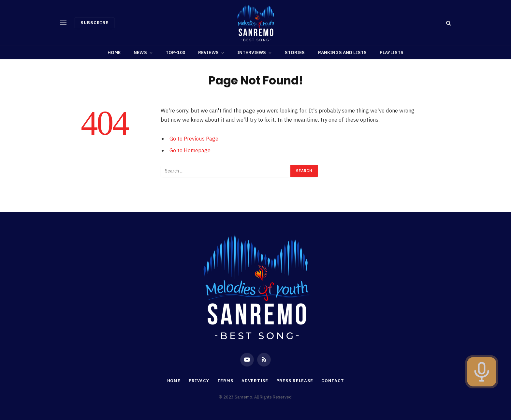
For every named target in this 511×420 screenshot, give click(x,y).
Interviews (252, 52)
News (140, 52)
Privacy (199, 381)
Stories (295, 52)
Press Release (295, 381)
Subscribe (95, 23)
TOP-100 (175, 52)
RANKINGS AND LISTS (343, 52)
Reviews (208, 52)
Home (114, 52)
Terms (226, 381)
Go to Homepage (190, 150)
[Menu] (63, 23)
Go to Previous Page (194, 139)
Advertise (255, 381)
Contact (333, 381)
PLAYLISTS (392, 52)
